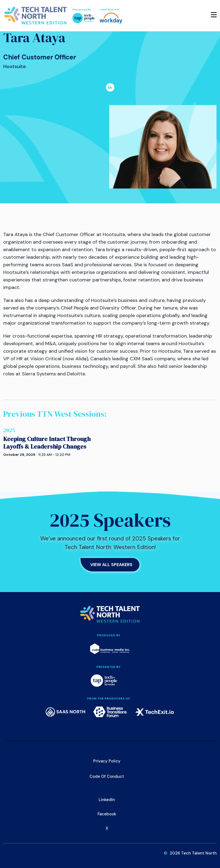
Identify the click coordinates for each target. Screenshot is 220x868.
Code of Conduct (107, 776)
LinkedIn (107, 800)
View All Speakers (111, 565)
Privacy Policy (107, 761)
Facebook (107, 814)
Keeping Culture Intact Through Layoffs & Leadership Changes (47, 443)
